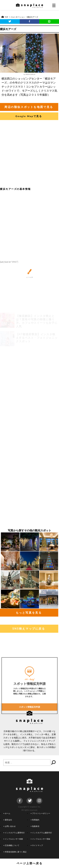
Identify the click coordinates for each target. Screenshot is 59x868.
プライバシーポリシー (40, 813)
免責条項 (35, 826)
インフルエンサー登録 (40, 839)
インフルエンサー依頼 (13, 839)
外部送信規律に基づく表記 (15, 852)
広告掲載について (11, 845)
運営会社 (8, 820)
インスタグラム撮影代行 (41, 833)
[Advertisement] (29, 154)
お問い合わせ (10, 826)
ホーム (7, 813)
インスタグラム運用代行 (14, 833)
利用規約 (35, 820)
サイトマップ (37, 845)
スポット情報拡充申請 (29, 726)
